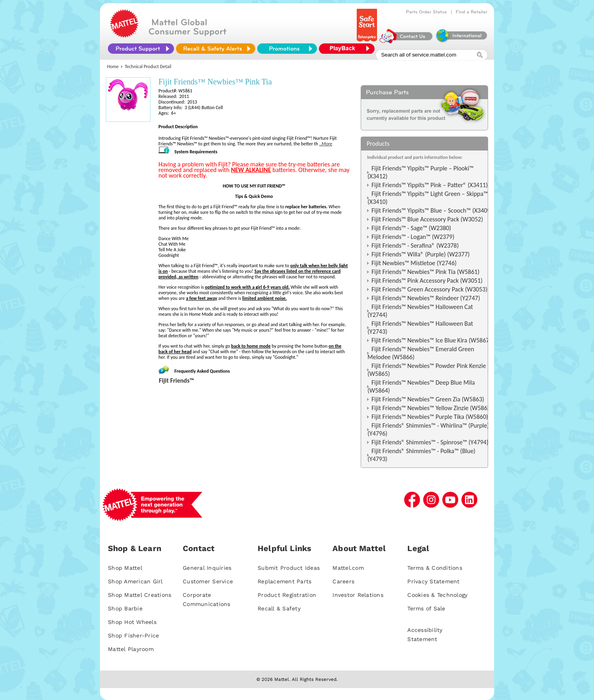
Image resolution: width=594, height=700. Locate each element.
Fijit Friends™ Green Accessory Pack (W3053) (429, 289)
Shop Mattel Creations (140, 595)
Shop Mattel (125, 568)
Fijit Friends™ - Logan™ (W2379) (413, 237)
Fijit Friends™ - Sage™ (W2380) (411, 228)
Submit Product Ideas (289, 568)
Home (113, 66)
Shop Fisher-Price (133, 635)
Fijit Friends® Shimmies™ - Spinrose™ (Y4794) (430, 442)
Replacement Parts (284, 581)
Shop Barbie (125, 608)
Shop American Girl (135, 581)
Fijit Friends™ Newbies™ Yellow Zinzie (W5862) (432, 408)
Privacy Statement (433, 581)
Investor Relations (358, 595)
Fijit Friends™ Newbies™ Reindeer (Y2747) (426, 298)
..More (326, 144)
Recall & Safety (279, 608)
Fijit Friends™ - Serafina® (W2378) (415, 245)
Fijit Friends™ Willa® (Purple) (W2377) (421, 254)
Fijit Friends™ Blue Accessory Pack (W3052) (427, 219)
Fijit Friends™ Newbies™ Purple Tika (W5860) (430, 417)
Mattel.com (348, 568)
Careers (343, 581)
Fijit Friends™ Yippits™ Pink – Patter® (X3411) (430, 185)
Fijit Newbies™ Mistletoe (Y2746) (414, 263)
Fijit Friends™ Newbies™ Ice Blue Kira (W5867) (431, 340)
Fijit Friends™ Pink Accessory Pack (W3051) (427, 281)
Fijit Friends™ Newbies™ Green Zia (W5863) (428, 399)
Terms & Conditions (435, 568)
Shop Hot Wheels (132, 622)
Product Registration (287, 595)
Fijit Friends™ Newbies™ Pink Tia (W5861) (425, 272)
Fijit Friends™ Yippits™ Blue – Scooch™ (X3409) (432, 210)
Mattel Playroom (131, 649)
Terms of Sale (426, 608)
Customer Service (208, 581)
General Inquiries (207, 568)
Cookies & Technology (437, 595)
